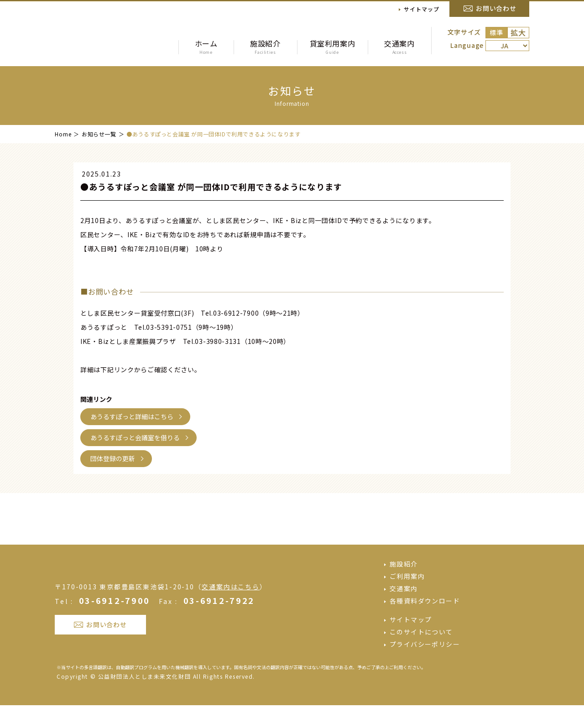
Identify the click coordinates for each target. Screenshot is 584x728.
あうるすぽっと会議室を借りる (135, 437)
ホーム (206, 47)
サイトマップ (422, 9)
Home (63, 134)
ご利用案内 (407, 599)
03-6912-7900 (115, 635)
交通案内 (399, 47)
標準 (496, 32)
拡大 (518, 32)
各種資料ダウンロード (425, 624)
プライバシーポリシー (425, 667)
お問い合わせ (496, 8)
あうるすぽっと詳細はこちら (132, 416)
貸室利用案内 (332, 47)
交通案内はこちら (231, 622)
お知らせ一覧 (99, 134)
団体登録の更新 (113, 458)
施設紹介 (265, 47)
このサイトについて (421, 655)
